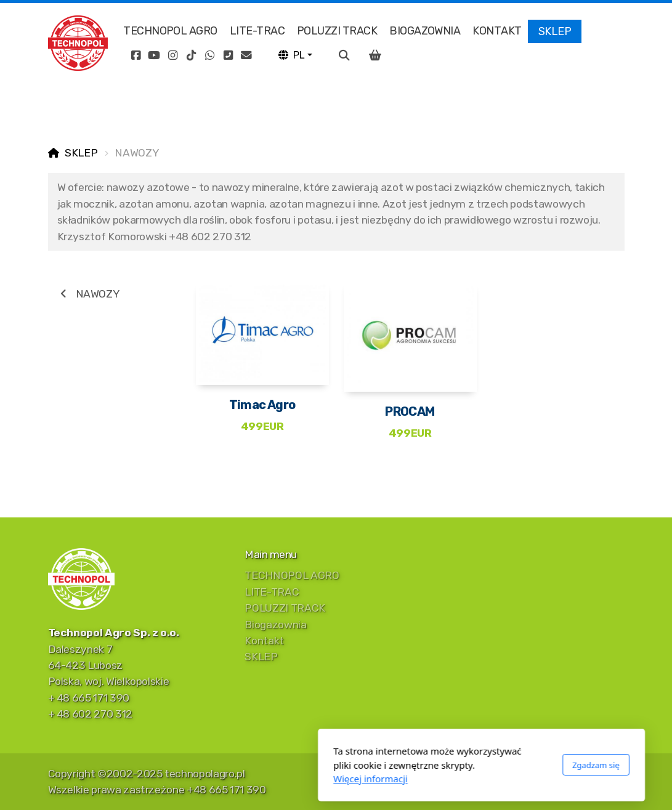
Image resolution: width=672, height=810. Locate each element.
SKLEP (81, 153)
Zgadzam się (451, 765)
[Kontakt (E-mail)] (246, 55)
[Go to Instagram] (172, 55)
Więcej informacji (225, 779)
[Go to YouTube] (154, 55)
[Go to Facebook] (136, 55)
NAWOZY (89, 294)
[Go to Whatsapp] (209, 55)
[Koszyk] (375, 55)
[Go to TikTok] (191, 55)
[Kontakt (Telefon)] (228, 55)
